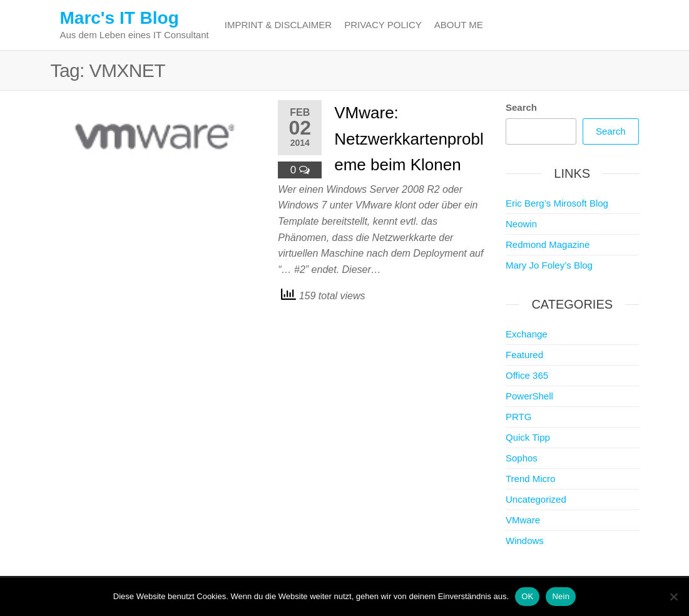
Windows (525, 541)
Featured (524, 355)
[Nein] (673, 597)
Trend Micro (530, 479)
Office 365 (527, 375)
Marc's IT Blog (120, 18)
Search (521, 107)
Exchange (527, 334)
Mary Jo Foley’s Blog (549, 265)
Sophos (522, 458)
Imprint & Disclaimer (278, 25)
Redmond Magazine (548, 244)
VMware (523, 520)
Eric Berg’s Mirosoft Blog (557, 203)
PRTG (518, 417)
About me (459, 25)
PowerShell (529, 396)
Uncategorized (536, 499)
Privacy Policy (383, 25)
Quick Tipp (528, 437)
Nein (561, 596)
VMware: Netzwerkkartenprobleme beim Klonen (409, 139)
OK (527, 596)
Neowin (521, 224)
